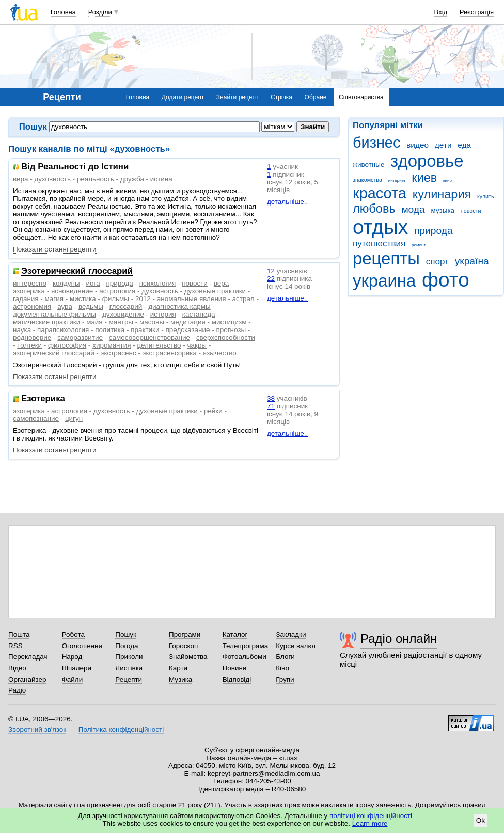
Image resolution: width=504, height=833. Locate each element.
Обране (316, 97)
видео (418, 145)
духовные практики (215, 291)
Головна (63, 12)
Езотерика (43, 399)
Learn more (370, 823)
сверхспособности (226, 337)
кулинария (442, 194)
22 (271, 279)
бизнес (376, 143)
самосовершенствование (149, 337)
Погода (127, 646)
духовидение (123, 314)
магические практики (46, 322)
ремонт (419, 245)
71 (271, 406)
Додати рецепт (183, 97)
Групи (285, 679)
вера (20, 179)
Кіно (282, 668)
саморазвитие (80, 337)
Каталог (235, 634)
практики (145, 330)
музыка (443, 210)
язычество (220, 353)
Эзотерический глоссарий (77, 271)
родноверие (32, 337)
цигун (74, 419)
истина (161, 179)
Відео (17, 668)
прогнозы (231, 330)
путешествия (379, 243)
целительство (159, 345)
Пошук (126, 634)
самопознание (36, 419)
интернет (397, 180)
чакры (197, 345)
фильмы (116, 299)
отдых (380, 227)
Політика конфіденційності (121, 729)
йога (93, 283)
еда (464, 145)
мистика (83, 299)
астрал (243, 299)
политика (110, 330)
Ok (481, 820)
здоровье (427, 161)
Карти (178, 668)
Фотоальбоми (245, 657)
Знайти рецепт (238, 97)
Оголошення (82, 646)
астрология (117, 291)
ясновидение (72, 291)
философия (67, 345)
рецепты (386, 258)
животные (368, 164)
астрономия (32, 307)
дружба (132, 179)
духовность (52, 179)
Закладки (291, 634)
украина (384, 281)
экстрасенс (119, 353)
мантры (121, 322)
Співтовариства (361, 97)
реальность (96, 179)
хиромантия (112, 345)
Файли (73, 679)
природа (434, 231)
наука (22, 330)
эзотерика (29, 291)
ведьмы (91, 307)
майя (94, 322)
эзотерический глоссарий (54, 353)
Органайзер (27, 679)
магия (54, 299)
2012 (143, 299)
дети (443, 145)
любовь (374, 209)
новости (471, 211)
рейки (213, 411)
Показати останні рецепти (55, 249)
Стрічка (281, 97)
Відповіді (237, 679)
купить (486, 196)
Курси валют (296, 646)
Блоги (285, 657)
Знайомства (188, 657)
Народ (72, 657)
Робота (73, 634)
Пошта (19, 634)
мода (413, 209)
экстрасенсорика (170, 353)
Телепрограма (246, 646)
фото (446, 280)
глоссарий (126, 307)
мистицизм (229, 322)
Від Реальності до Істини (75, 167)
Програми (185, 634)
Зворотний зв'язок (37, 729)
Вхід (441, 12)
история (163, 314)
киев (424, 178)
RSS (15, 646)
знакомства (367, 180)
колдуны (66, 283)
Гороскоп (183, 646)
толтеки (29, 345)
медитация (188, 322)
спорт (437, 262)
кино (447, 180)
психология (157, 283)
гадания (26, 299)
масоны (152, 322)
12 (271, 271)
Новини (235, 668)
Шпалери (77, 668)
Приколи (129, 657)
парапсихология (63, 330)
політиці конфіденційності (371, 816)
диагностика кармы (179, 307)
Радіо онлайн (399, 639)
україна (472, 261)
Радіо (17, 690)
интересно (30, 283)
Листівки (129, 668)
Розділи (100, 12)
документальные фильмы (54, 314)
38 (271, 398)
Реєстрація (477, 12)
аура (65, 307)
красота (380, 193)
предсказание (187, 330)
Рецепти (129, 679)
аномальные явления (192, 299)
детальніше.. (287, 202)
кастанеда (199, 314)
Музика (180, 679)
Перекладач (28, 657)
